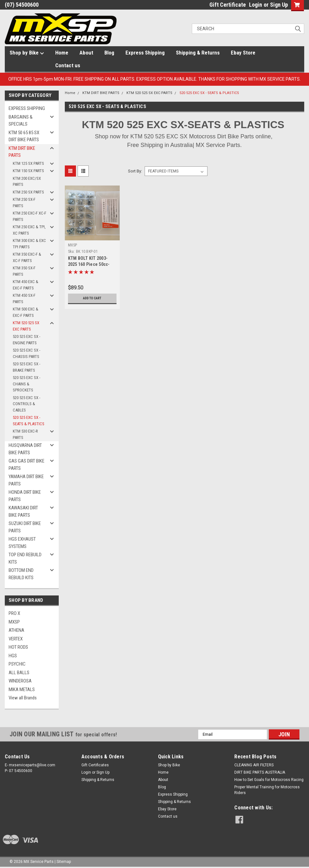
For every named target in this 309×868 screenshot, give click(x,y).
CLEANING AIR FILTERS (254, 765)
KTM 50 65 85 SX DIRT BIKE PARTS (24, 136)
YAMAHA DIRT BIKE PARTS (26, 480)
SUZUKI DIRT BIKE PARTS (25, 527)
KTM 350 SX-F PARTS (24, 271)
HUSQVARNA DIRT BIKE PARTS (25, 449)
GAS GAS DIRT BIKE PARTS (26, 465)
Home (62, 53)
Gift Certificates (95, 765)
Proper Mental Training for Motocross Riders (267, 790)
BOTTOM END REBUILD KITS (21, 574)
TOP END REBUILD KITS (25, 558)
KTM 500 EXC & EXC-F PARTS (26, 312)
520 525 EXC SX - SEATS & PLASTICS (29, 421)
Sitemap (64, 862)
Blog (109, 53)
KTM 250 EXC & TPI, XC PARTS (29, 230)
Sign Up (279, 5)
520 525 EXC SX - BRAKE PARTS (26, 367)
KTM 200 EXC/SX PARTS (27, 182)
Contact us (68, 65)
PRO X (14, 613)
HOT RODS (18, 647)
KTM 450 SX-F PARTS (24, 299)
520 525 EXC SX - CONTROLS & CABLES (26, 404)
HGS (13, 656)
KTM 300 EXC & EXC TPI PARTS (29, 244)
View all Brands (23, 698)
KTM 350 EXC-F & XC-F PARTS (27, 257)
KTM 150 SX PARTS (28, 171)
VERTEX (16, 639)
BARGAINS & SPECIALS (21, 121)
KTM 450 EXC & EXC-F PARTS (26, 285)
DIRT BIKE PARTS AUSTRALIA (260, 772)
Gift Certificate (228, 5)
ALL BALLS (19, 673)
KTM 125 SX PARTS (28, 163)
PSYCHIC (17, 664)
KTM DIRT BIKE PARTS (22, 152)
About (86, 53)
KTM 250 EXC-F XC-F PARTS (30, 216)
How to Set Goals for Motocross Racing (269, 780)
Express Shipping (145, 53)
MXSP (14, 622)
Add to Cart (92, 298)
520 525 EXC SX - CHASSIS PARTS (26, 353)
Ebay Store (243, 53)
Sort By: (135, 171)
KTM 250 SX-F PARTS (24, 203)
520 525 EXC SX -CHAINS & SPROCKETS (26, 384)
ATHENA (16, 630)
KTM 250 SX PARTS (28, 192)
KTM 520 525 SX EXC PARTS (26, 326)
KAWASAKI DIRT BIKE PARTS (23, 511)
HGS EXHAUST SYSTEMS (22, 543)
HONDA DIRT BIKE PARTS (25, 496)
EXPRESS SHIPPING (27, 108)
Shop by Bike (27, 53)
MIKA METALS (22, 689)
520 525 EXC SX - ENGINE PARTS (26, 340)
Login (256, 5)
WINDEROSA (20, 681)
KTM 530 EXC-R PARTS (25, 434)
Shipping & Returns (198, 53)
